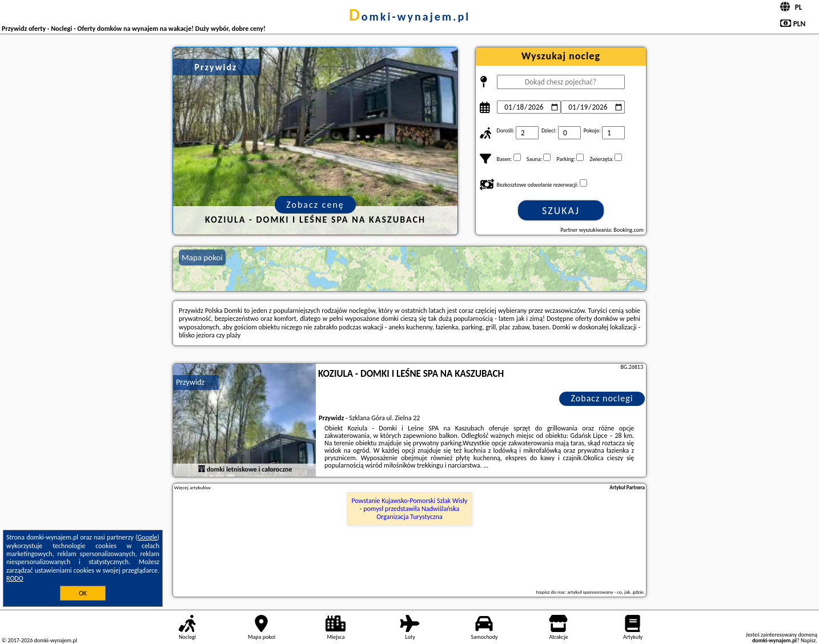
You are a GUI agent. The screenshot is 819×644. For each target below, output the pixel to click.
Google (148, 537)
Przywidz (190, 382)
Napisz (808, 640)
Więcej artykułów (192, 488)
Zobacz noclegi (602, 398)
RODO (15, 578)
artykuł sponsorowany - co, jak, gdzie (605, 592)
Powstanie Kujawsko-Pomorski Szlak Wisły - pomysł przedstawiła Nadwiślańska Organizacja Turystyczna (410, 509)
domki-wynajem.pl (409, 17)
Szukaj (561, 211)
